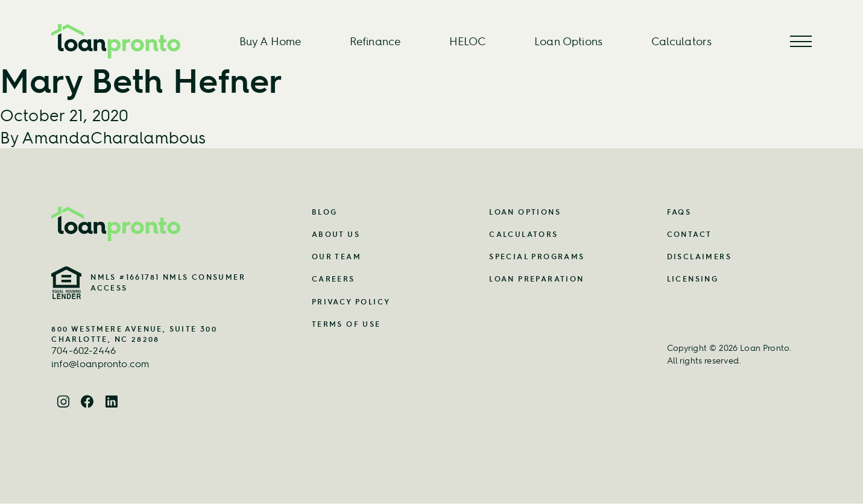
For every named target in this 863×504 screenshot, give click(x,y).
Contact (690, 234)
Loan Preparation (536, 279)
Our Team (337, 257)
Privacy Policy (351, 302)
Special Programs (537, 257)
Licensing (693, 279)
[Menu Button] (801, 41)
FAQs (679, 212)
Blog (325, 212)
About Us (336, 234)
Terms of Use (346, 324)
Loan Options (568, 41)
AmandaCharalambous (114, 137)
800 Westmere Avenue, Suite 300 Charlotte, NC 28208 (134, 334)
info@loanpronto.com (100, 364)
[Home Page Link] (151, 224)
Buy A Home (270, 41)
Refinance (375, 41)
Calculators (682, 41)
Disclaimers (699, 257)
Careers (334, 279)
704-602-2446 (84, 350)
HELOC (468, 41)
